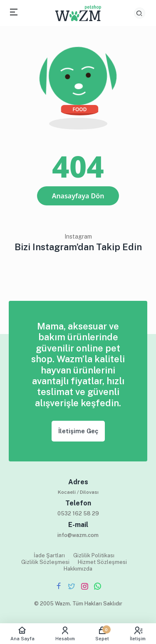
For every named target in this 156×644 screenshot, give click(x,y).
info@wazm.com (78, 535)
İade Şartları (49, 555)
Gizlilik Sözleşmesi (45, 562)
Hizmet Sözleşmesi (102, 562)
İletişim (138, 634)
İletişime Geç (78, 431)
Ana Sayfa (22, 634)
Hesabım (65, 634)
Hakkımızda (78, 569)
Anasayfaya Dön (78, 196)
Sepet (103, 634)
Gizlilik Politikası (94, 555)
